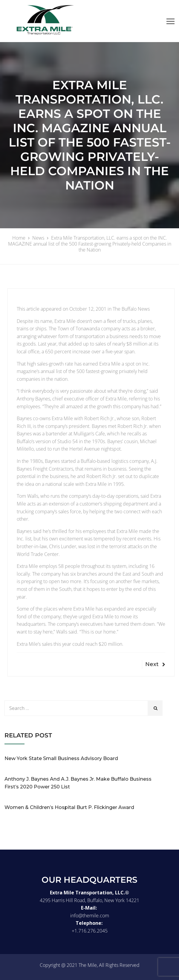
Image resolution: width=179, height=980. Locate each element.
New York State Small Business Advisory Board (61, 758)
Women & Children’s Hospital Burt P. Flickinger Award (69, 807)
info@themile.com (90, 916)
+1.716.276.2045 (90, 931)
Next (155, 664)
